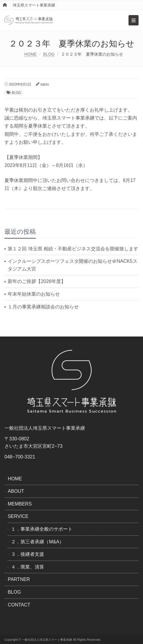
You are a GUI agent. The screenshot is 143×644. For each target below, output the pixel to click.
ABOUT (16, 491)
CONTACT (19, 605)
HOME (30, 54)
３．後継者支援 (28, 554)
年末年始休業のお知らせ (34, 294)
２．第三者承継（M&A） (37, 542)
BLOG (49, 54)
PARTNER (19, 579)
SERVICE (18, 516)
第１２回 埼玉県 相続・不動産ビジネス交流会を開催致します (73, 249)
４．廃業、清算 (28, 567)
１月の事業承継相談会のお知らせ (43, 307)
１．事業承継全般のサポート (42, 529)
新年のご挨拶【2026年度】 (37, 281)
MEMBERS (20, 504)
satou (45, 84)
